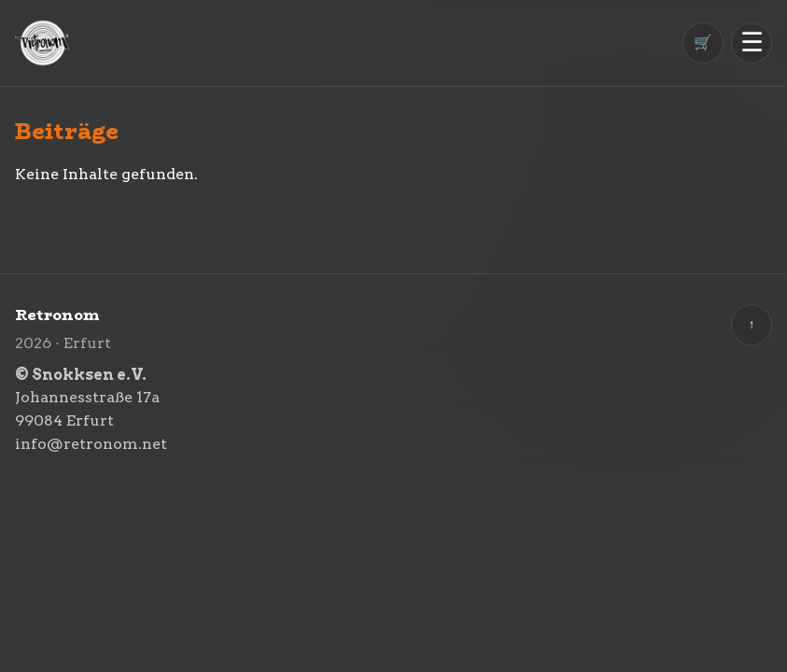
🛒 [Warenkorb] (703, 42)
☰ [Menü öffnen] (752, 42)
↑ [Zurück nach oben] (752, 324)
